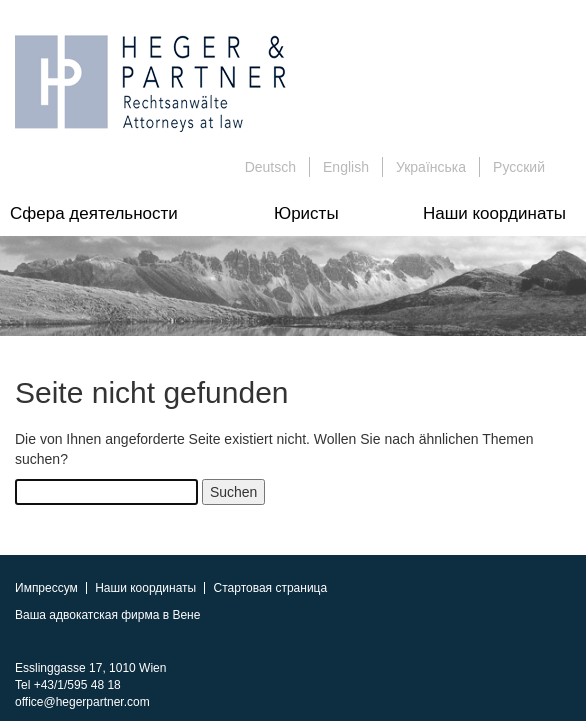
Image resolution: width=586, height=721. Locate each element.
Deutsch (270, 167)
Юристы (306, 213)
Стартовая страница (271, 588)
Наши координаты (494, 213)
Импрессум (46, 588)
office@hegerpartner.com (82, 702)
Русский (519, 167)
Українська (431, 167)
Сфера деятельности (94, 213)
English (346, 167)
